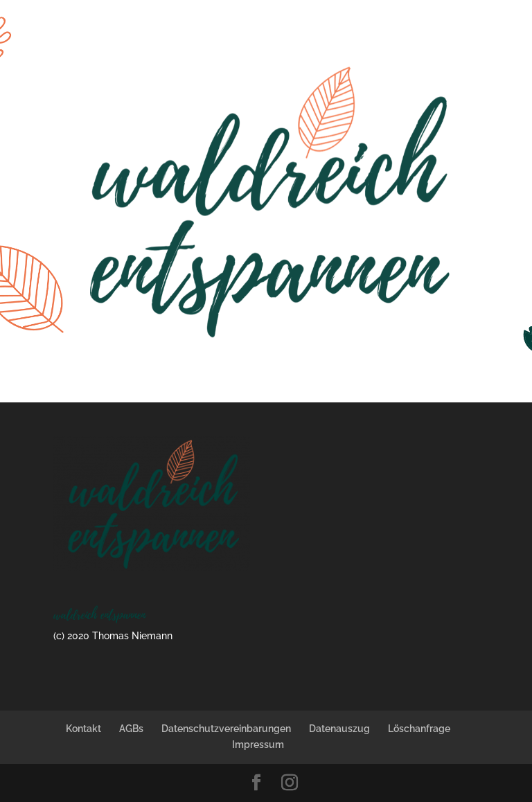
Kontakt (83, 729)
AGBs (131, 729)
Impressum (258, 745)
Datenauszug (339, 729)
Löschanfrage (419, 729)
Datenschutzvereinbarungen (226, 729)
